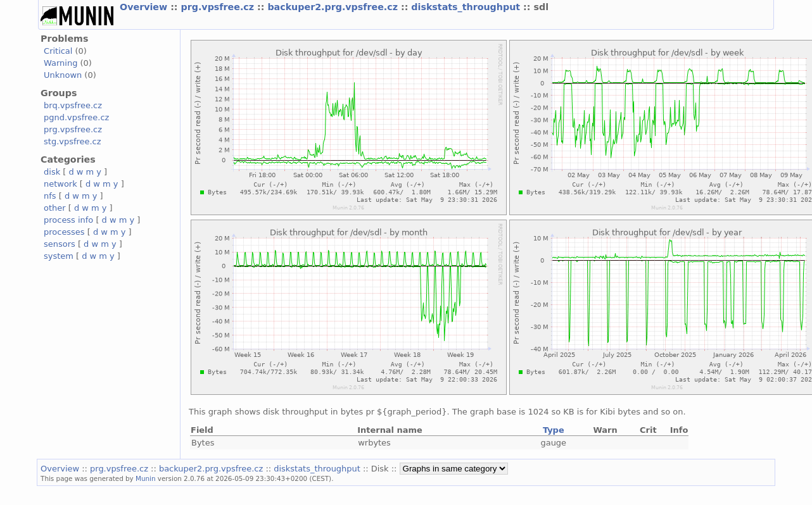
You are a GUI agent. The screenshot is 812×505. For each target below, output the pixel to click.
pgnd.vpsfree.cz (76, 117)
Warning (60, 63)
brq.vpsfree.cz (73, 105)
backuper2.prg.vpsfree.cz (334, 7)
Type (554, 430)
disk (52, 172)
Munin (146, 478)
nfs (50, 196)
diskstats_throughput (467, 7)
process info (68, 220)
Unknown (63, 75)
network (60, 184)
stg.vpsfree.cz (72, 141)
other (55, 208)
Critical (58, 51)
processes (64, 232)
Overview (145, 7)
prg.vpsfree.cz (219, 7)
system (59, 256)
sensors (60, 244)
